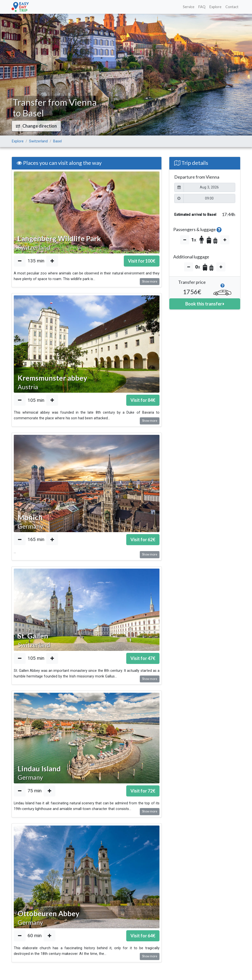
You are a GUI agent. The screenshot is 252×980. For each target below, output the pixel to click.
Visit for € (142, 261)
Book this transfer (205, 304)
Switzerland (38, 141)
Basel (57, 141)
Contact (232, 7)
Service (189, 7)
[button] (36, 126)
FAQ (202, 7)
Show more (150, 281)
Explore (215, 7)
